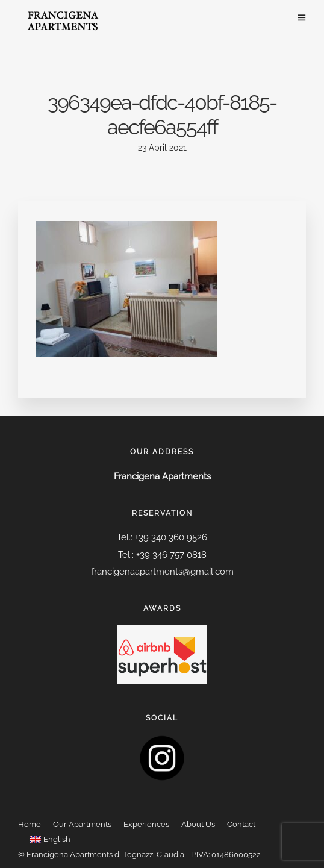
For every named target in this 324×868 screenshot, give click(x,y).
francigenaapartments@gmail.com (162, 572)
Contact (241, 824)
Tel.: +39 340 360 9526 (162, 537)
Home (30, 824)
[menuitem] (50, 840)
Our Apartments (82, 824)
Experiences (146, 824)
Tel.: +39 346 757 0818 (162, 555)
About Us (198, 824)
